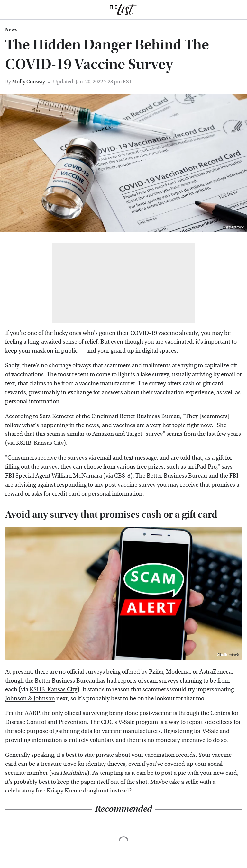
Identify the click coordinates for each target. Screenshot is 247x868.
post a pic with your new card (199, 773)
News (11, 30)
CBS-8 (122, 476)
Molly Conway (28, 81)
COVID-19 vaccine (154, 333)
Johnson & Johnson (30, 698)
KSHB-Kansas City (40, 443)
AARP (32, 713)
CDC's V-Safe (118, 722)
